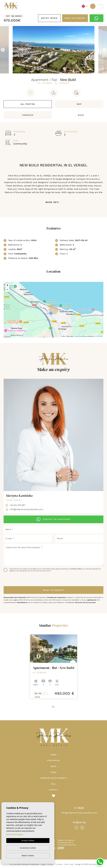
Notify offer (49, 18)
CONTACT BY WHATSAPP (53, 519)
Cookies (59, 864)
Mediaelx (93, 864)
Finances (28, 115)
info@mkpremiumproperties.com (25, 509)
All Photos (28, 104)
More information (15, 834)
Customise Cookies (28, 848)
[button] (53, 93)
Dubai (53, 772)
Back (79, 115)
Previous (3, 50)
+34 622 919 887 (16, 505)
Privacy (50, 864)
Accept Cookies (28, 840)
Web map (69, 864)
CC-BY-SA (99, 336)
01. (53, 707)
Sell (53, 784)
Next (104, 50)
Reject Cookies (28, 855)
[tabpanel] (53, 667)
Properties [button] (53, 761)
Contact (54, 790)
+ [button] (7, 286)
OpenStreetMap (80, 336)
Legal (43, 864)
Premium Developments (53, 778)
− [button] (7, 290)
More (53, 766)
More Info (54, 202)
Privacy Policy (77, 569)
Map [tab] (79, 104)
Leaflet (63, 336)
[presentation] (18, 579)
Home (54, 755)
